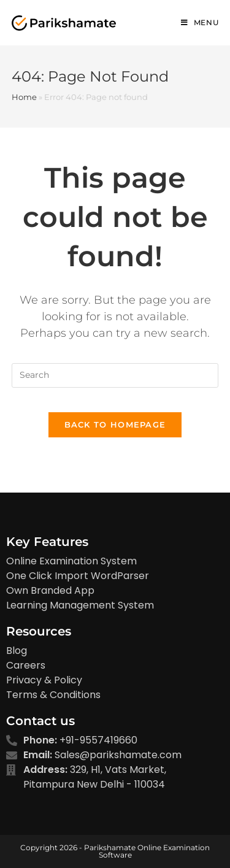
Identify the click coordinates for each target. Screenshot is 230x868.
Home (24, 97)
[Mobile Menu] (200, 23)
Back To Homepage (115, 424)
